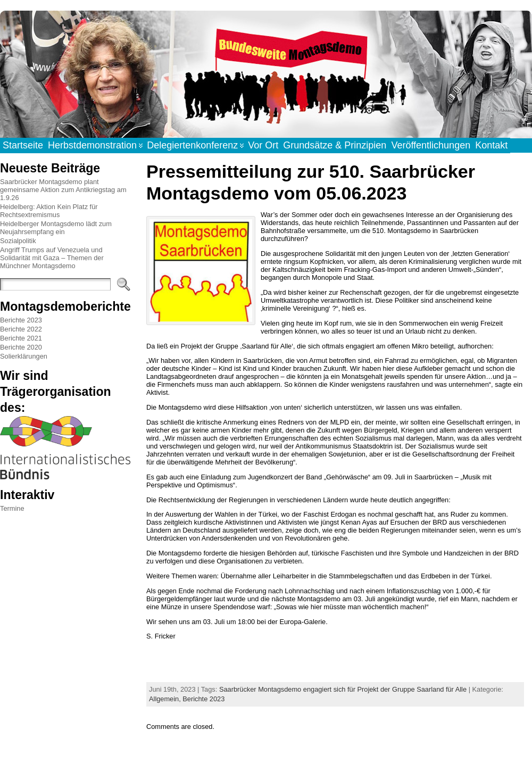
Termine (12, 508)
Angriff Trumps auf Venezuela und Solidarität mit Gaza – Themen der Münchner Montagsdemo (52, 258)
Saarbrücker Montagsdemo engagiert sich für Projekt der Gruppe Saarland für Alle (343, 689)
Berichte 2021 (21, 338)
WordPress (265, 760)
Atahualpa (304, 760)
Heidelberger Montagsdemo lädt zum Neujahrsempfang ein (56, 228)
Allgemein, (166, 699)
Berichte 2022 (21, 329)
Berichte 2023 (21, 320)
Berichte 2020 (21, 347)
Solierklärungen (24, 356)
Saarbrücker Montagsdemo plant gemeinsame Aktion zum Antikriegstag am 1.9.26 (63, 190)
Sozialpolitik (18, 241)
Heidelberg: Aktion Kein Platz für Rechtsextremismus (49, 211)
